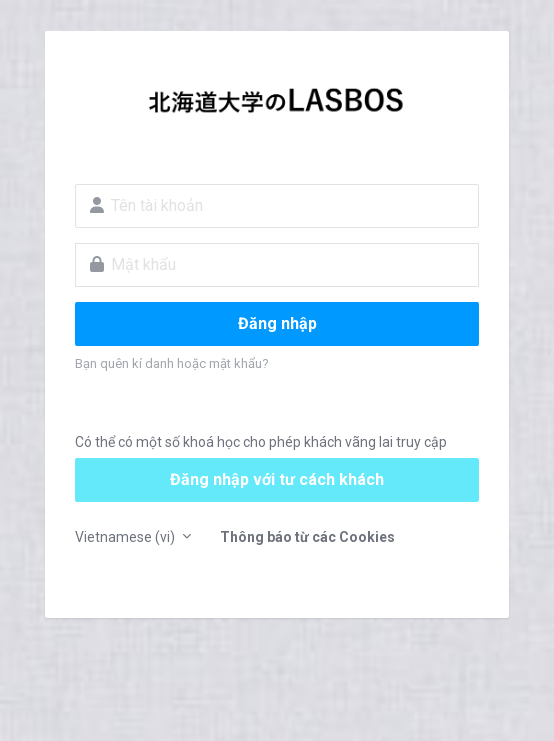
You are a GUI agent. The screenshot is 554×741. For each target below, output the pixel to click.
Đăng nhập (277, 323)
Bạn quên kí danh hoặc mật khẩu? (172, 363)
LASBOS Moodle (277, 106)
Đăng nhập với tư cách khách (277, 479)
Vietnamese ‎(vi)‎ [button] (126, 537)
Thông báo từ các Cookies (307, 537)
